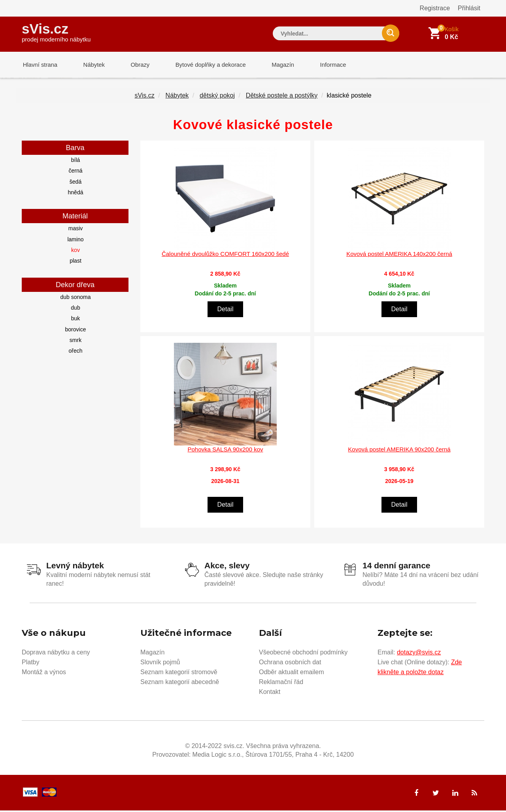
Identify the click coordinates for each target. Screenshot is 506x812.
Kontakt (270, 693)
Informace (323, 65)
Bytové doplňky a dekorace (204, 65)
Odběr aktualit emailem (292, 674)
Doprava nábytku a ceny (56, 654)
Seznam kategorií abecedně (180, 683)
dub (75, 309)
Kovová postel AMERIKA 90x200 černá (399, 451)
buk (76, 320)
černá (75, 172)
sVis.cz (56, 31)
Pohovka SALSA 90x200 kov (226, 451)
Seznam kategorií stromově (179, 674)
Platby (30, 664)
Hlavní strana (39, 65)
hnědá (76, 194)
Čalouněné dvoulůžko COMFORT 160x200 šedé (225, 255)
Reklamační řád (281, 683)
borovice (76, 331)
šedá (76, 183)
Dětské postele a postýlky (282, 97)
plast (76, 262)
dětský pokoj (217, 97)
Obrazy (135, 65)
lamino (75, 241)
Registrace (435, 8)
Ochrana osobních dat (290, 664)
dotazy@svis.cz (419, 654)
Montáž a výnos (44, 674)
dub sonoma (75, 299)
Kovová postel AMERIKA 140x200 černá (399, 255)
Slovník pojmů (160, 664)
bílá (76, 162)
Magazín (275, 65)
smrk (76, 342)
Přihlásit (469, 8)
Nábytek (91, 65)
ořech (75, 352)
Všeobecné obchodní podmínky (303, 654)
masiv (76, 230)
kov (76, 252)
